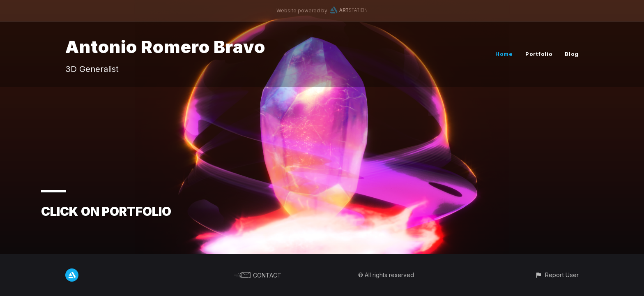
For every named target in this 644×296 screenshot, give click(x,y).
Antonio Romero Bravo (165, 47)
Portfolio (539, 54)
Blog (572, 54)
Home (504, 54)
